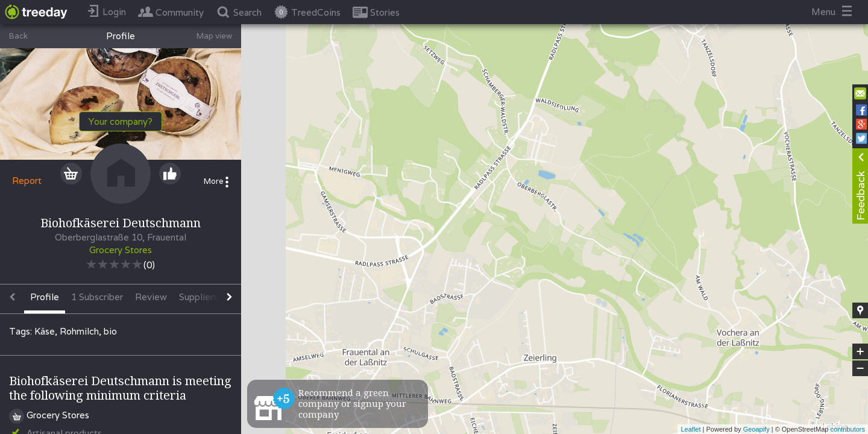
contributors (848, 429)
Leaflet (690, 429)
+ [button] (860, 351)
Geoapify (756, 429)
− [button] (860, 368)
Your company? (121, 121)
